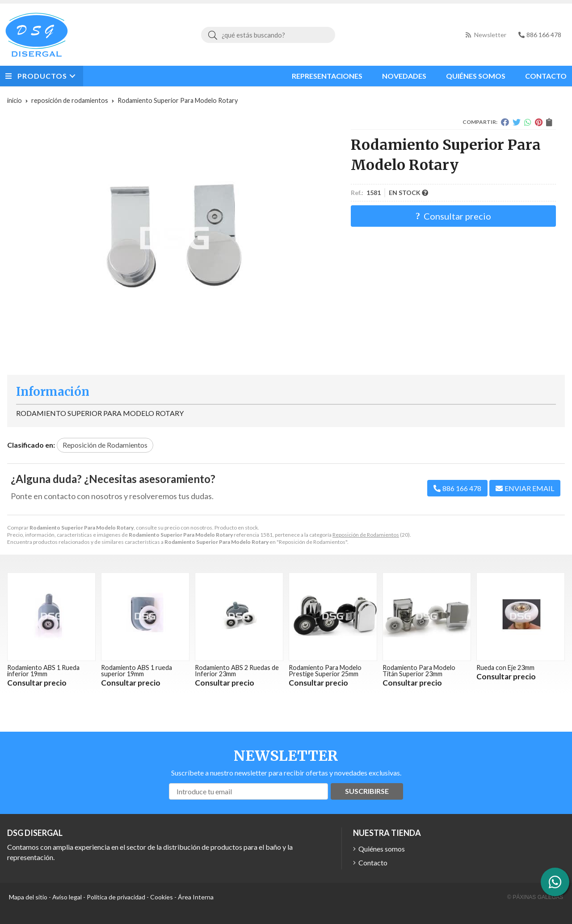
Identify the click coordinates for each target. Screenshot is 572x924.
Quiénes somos (382, 849)
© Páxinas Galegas (535, 897)
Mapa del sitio (28, 897)
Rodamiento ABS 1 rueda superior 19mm (137, 671)
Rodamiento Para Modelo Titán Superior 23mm (419, 671)
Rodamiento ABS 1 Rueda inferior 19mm (43, 671)
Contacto (373, 863)
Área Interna (196, 897)
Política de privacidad (116, 897)
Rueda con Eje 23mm (505, 668)
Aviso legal (67, 897)
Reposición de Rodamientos (366, 535)
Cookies (162, 897)
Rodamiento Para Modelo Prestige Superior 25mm (325, 671)
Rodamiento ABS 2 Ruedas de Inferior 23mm (237, 671)
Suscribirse (367, 791)
